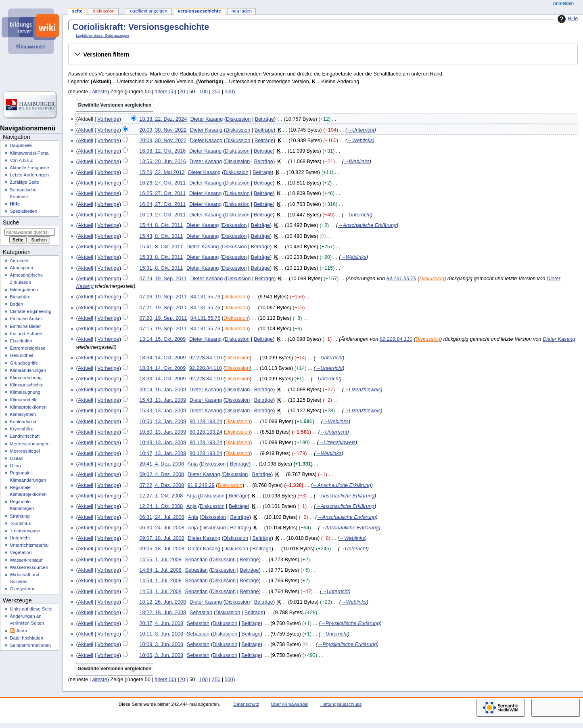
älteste (99, 92)
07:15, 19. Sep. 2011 (163, 329)
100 (204, 92)
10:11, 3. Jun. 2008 (161, 634)
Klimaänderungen (28, 370)
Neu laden (242, 11)
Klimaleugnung (25, 392)
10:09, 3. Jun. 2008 (161, 644)
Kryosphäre (22, 429)
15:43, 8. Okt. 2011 (161, 236)
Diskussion (238, 119)
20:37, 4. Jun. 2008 (161, 623)
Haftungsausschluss (341, 704)
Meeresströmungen (30, 444)
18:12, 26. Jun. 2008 (163, 602)
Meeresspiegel (25, 451)
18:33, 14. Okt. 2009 (162, 379)
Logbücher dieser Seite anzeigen (102, 36)
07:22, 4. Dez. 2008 (162, 485)
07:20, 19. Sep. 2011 (163, 318)
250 (216, 92)
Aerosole (19, 260)
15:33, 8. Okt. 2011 (161, 257)
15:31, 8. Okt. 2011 (161, 268)
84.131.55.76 (401, 279)
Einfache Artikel (26, 319)
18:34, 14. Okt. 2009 (162, 358)
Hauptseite (21, 145)
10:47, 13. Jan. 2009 (163, 453)
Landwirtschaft (25, 436)
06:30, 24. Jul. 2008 (162, 528)
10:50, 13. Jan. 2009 (163, 422)
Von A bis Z (21, 160)
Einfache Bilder (25, 326)
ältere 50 (164, 92)
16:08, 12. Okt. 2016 (162, 151)
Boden (16, 304)
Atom (22, 631)
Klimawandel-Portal (30, 153)
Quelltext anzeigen (148, 11)
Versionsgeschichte (200, 11)
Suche (11, 222)
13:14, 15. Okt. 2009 (162, 339)
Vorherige (108, 119)
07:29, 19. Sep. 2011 (163, 279)
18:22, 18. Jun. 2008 (163, 613)
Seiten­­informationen (30, 645)
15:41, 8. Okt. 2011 (161, 247)
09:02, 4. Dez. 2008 (162, 474)
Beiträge (264, 119)
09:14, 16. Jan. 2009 (163, 390)
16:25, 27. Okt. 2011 (162, 193)
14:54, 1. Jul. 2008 (160, 570)
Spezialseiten (23, 211)
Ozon (15, 466)
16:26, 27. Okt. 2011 (162, 183)
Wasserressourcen (29, 567)
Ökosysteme (23, 589)
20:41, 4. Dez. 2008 (162, 464)
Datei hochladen (26, 638)
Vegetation (21, 552)
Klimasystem (23, 414)
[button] (323, 55)
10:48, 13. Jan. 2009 (163, 443)
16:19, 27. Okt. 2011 (162, 215)
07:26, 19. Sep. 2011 (163, 297)
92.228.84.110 (396, 339)
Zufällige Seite (24, 182)
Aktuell (86, 130)
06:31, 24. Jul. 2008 (162, 517)
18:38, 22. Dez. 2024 (163, 119)
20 (182, 92)
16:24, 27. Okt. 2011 (162, 204)
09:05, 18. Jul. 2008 (162, 549)
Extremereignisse (27, 348)
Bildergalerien (24, 290)
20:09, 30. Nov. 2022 (163, 130)
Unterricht (20, 538)
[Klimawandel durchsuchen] (30, 232)
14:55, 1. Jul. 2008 (160, 560)
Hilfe (567, 19)
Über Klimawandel (290, 704)
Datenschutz (246, 704)
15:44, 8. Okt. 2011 (161, 225)
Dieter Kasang (559, 339)
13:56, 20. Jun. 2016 (163, 162)
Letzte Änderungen (29, 175)
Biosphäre (20, 297)
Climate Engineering (30, 311)
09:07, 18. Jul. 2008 (162, 538)
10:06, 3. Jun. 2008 (161, 655)
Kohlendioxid (23, 422)
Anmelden (564, 3)
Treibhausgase (25, 531)
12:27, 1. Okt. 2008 (161, 496)
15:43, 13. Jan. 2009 (163, 400)
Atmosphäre (22, 268)
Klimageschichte (26, 385)
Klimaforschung (26, 378)
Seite (77, 11)
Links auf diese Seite (31, 609)
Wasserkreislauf (26, 560)
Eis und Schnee (26, 334)
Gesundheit (22, 355)
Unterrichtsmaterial (29, 545)
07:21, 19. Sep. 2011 (163, 308)
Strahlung (20, 516)
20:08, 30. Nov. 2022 (163, 141)
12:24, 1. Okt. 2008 (161, 506)
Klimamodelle (24, 400)
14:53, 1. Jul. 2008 (160, 592)
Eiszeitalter (21, 341)
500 (229, 92)
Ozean (17, 458)
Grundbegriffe (24, 363)
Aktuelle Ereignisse (29, 168)
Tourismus (20, 523)
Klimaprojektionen (28, 407)
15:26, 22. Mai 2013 (162, 172)
